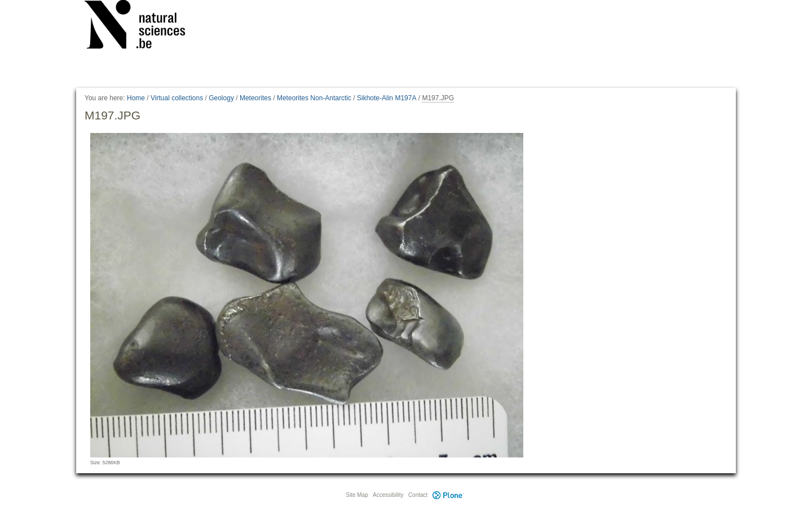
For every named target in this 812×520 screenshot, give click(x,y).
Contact (418, 495)
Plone (448, 495)
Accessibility (388, 495)
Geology (221, 98)
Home (136, 98)
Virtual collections (177, 98)
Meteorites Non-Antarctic (314, 98)
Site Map (357, 495)
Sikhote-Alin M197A (387, 98)
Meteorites (255, 98)
